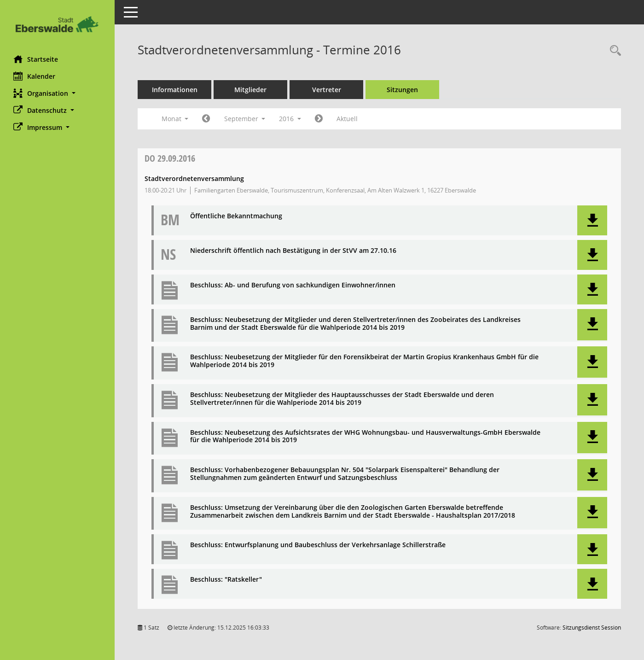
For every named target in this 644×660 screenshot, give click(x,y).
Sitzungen (403, 90)
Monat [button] (175, 119)
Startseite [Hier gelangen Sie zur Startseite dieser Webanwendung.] (36, 59)
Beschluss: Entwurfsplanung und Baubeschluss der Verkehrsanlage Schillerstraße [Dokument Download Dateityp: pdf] (318, 545)
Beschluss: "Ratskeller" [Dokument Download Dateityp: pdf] (226, 580)
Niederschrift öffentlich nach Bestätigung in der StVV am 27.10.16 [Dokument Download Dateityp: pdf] (294, 251)
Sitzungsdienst (592, 628)
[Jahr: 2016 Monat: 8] (206, 119)
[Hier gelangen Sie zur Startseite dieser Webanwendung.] (58, 24)
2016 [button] (290, 119)
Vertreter (327, 90)
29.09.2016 (170, 158)
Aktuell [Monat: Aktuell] (348, 119)
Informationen (175, 90)
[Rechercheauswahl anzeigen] (613, 51)
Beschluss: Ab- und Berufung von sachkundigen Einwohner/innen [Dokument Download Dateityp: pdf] (293, 285)
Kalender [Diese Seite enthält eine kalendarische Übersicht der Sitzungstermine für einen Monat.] (35, 76)
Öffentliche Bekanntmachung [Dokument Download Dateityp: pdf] (237, 216)
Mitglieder (251, 90)
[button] (58, 93)
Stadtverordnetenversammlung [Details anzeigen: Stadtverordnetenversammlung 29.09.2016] (195, 178)
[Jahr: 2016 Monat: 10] (319, 119)
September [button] (245, 119)
